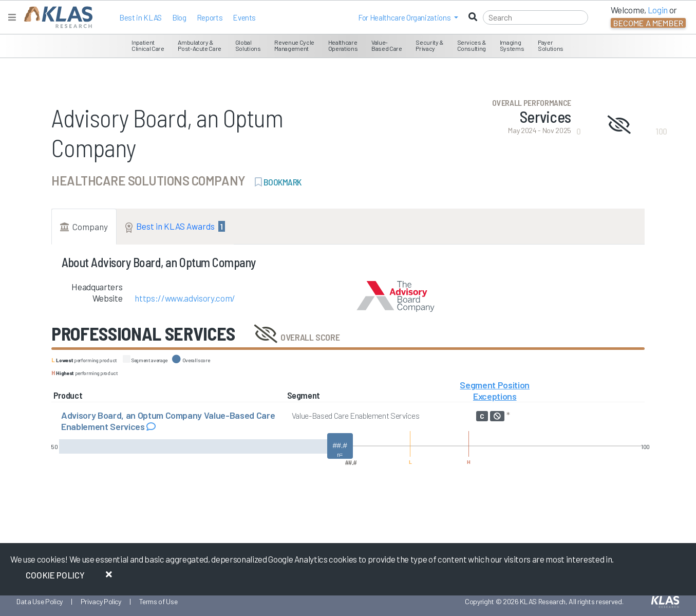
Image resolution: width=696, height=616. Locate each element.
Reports (210, 17)
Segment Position (495, 385)
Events (244, 17)
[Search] (535, 17)
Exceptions (495, 396)
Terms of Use (158, 601)
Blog (179, 17)
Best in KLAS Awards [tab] (175, 227)
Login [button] (658, 10)
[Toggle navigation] (12, 17)
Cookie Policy (55, 575)
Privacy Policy (101, 601)
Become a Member (648, 23)
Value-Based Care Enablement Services (356, 415)
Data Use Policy (40, 601)
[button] (408, 17)
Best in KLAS (140, 17)
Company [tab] (84, 227)
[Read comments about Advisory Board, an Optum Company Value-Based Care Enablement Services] (151, 426)
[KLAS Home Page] (56, 17)
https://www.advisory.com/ (185, 298)
